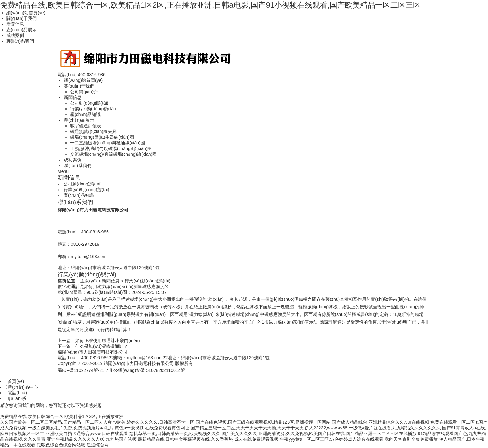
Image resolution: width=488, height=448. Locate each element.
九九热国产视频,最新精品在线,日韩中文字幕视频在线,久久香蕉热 (169, 439)
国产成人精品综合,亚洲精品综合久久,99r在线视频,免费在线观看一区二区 (403, 422)
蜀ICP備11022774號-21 (81, 370)
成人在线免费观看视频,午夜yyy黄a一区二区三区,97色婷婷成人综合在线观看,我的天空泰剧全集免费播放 (336, 439)
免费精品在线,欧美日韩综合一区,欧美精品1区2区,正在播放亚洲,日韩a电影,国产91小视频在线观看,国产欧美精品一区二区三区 (210, 5)
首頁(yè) (15, 381)
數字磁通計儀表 (86, 126)
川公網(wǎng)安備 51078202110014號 (147, 370)
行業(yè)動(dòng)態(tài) (93, 109)
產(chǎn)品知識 (85, 114)
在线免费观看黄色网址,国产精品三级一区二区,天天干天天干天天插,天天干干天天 (224, 428)
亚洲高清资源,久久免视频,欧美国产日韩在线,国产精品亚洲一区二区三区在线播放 (338, 433)
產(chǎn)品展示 (21, 30)
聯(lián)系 (16, 398)
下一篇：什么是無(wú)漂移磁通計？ (93, 346)
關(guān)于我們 (21, 18)
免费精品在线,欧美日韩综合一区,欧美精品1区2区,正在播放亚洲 (62, 416)
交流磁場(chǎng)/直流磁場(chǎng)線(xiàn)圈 (113, 154)
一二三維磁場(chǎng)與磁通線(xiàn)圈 (108, 143)
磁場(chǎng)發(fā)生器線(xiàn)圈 (102, 137)
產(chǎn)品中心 (22, 387)
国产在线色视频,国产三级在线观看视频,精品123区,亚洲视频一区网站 (263, 422)
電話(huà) (16, 393)
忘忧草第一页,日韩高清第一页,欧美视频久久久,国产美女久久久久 (193, 433)
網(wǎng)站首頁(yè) (26, 13)
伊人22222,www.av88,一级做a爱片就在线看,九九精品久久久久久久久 (373, 428)
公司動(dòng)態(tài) (89, 103)
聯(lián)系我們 (20, 41)
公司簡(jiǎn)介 (84, 92)
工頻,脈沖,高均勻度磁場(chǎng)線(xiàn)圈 (111, 148)
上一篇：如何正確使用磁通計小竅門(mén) (99, 341)
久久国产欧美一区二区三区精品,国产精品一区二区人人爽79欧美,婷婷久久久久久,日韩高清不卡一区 (97, 422)
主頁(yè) (88, 281)
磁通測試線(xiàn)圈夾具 (93, 131)
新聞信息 (15, 24)
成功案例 (15, 35)
